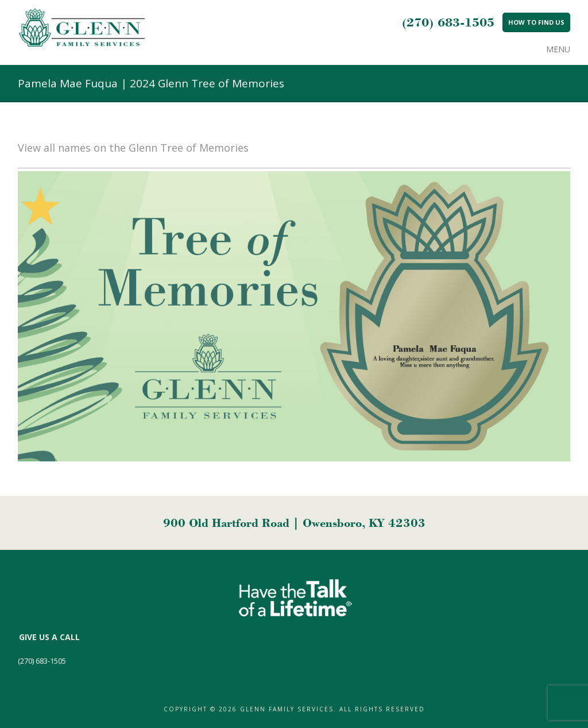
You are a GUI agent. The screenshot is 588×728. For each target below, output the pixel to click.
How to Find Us (536, 22)
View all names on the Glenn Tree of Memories (133, 148)
